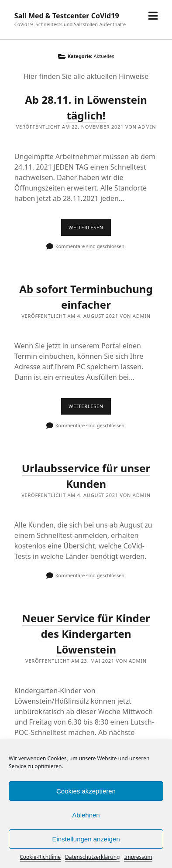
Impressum (138, 857)
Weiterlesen (90, 230)
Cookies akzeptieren (86, 791)
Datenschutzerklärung (92, 857)
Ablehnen (86, 815)
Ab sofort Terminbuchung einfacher (86, 297)
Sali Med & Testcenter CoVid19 (67, 16)
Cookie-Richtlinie (40, 857)
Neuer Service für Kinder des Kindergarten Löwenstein (86, 634)
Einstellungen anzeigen (86, 839)
